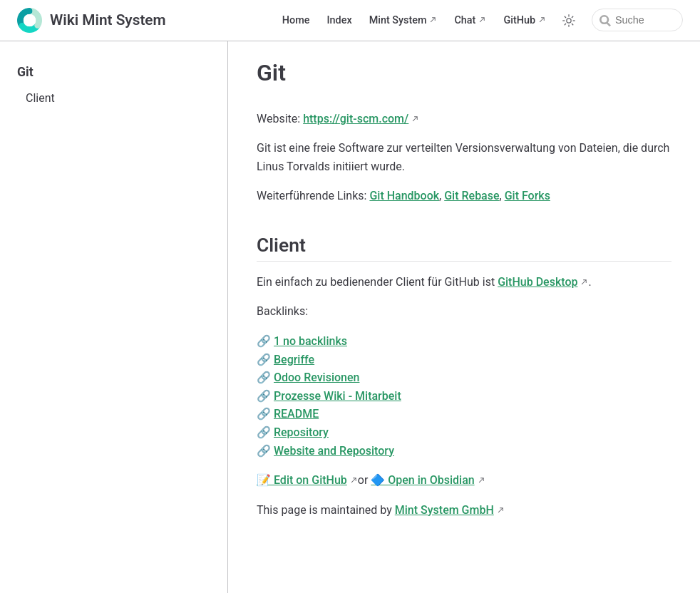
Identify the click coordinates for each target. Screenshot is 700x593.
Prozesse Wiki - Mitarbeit (338, 396)
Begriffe (294, 360)
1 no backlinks (310, 341)
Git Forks (527, 196)
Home (296, 20)
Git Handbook (404, 196)
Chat (465, 20)
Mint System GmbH (444, 510)
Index (339, 20)
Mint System (398, 20)
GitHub (519, 20)
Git (25, 72)
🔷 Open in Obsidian (422, 480)
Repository (301, 432)
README (296, 414)
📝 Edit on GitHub (302, 480)
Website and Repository (334, 451)
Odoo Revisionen (317, 377)
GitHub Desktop (537, 282)
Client (40, 98)
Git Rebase (472, 196)
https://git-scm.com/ (356, 119)
